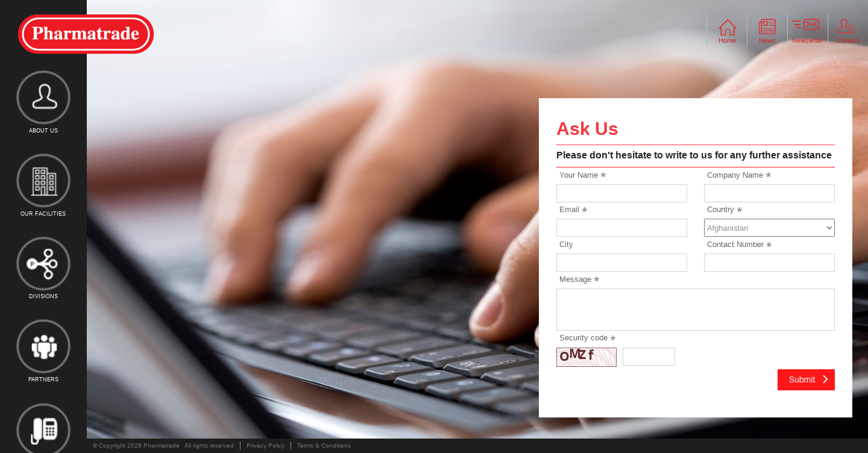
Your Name (579, 175)
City (566, 244)
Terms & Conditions (324, 445)
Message (575, 279)
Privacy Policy (266, 445)
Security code (583, 338)
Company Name (735, 175)
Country (721, 209)
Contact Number (735, 244)
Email (569, 209)
